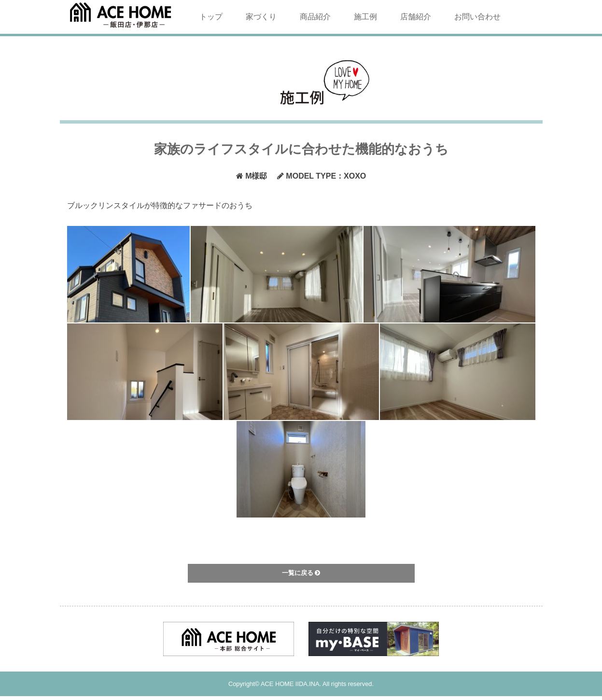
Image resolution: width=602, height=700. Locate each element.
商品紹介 (315, 17)
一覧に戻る (301, 573)
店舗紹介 (416, 17)
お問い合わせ (477, 17)
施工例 (365, 17)
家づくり (261, 17)
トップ (211, 17)
